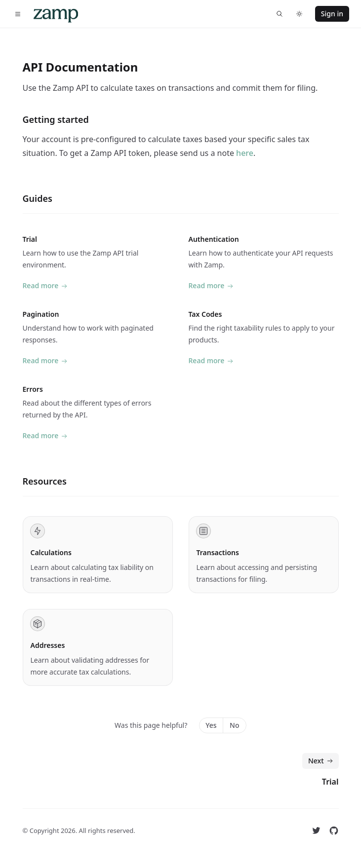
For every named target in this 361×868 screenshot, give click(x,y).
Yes (211, 725)
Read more (45, 286)
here (245, 153)
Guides (38, 198)
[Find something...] (280, 14)
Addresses (48, 645)
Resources (45, 481)
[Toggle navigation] (18, 14)
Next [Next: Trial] (321, 761)
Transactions (218, 552)
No (234, 725)
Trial (330, 782)
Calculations (51, 552)
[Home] (56, 14)
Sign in (332, 14)
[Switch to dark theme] (299, 14)
